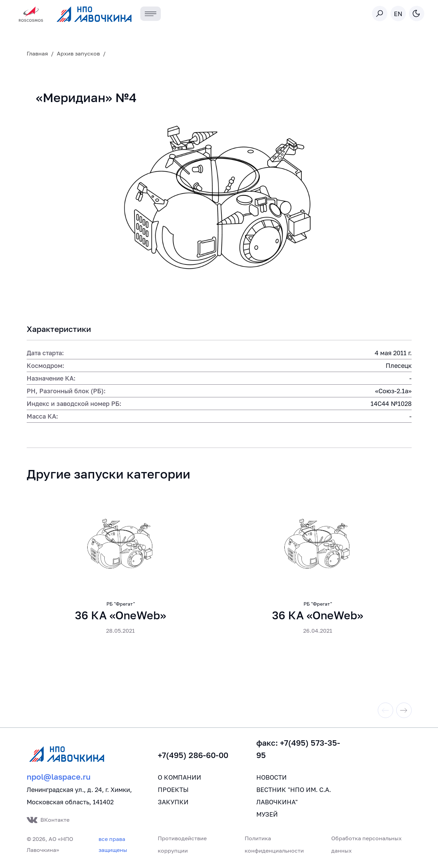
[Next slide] (404, 713)
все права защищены (113, 847)
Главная (37, 53)
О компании (179, 780)
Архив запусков (78, 53)
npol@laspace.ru (59, 779)
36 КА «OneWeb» (120, 618)
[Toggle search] (380, 14)
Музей (267, 817)
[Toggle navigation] (151, 14)
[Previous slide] (385, 713)
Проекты (173, 792)
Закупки (173, 804)
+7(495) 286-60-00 (193, 758)
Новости (272, 780)
